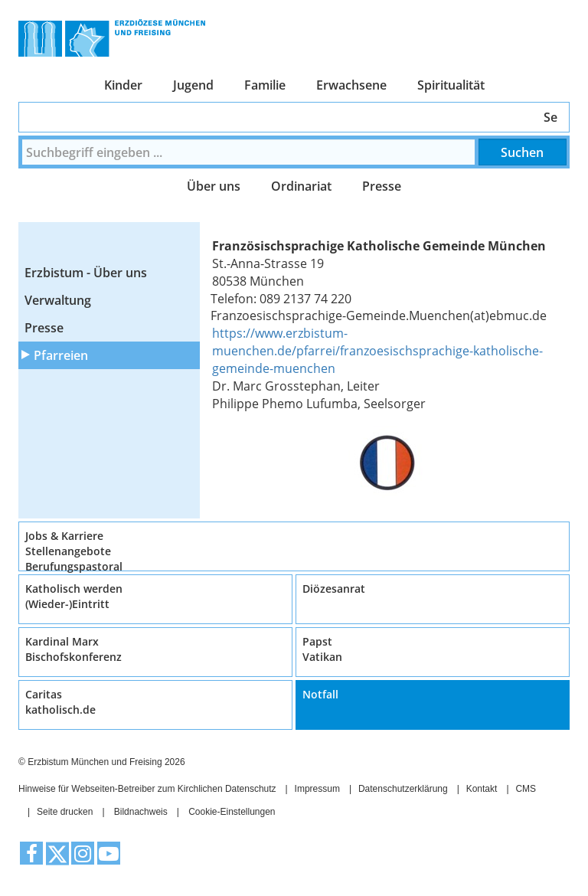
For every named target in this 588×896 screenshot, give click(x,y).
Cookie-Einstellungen (232, 812)
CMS (526, 789)
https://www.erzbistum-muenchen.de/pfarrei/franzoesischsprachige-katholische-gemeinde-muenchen (377, 351)
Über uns (214, 186)
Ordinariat (301, 186)
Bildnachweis (141, 812)
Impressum (317, 789)
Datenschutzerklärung (403, 789)
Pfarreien (61, 355)
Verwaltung (58, 300)
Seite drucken (65, 812)
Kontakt (482, 789)
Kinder (123, 85)
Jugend (193, 85)
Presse (382, 186)
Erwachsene (351, 85)
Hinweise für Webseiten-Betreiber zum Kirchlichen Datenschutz (147, 789)
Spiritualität (451, 85)
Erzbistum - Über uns (86, 273)
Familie (265, 85)
